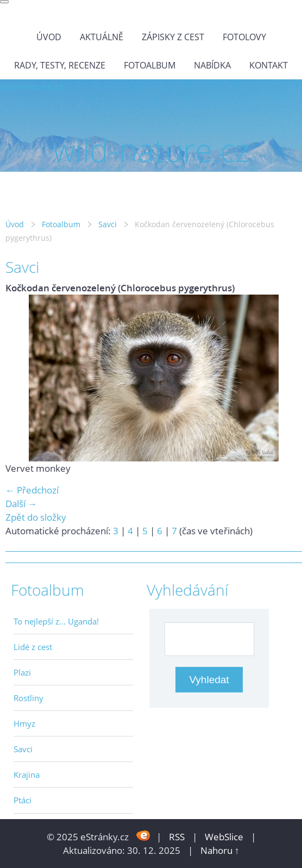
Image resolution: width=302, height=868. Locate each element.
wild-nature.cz (32, 86)
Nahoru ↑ (220, 850)
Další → (21, 504)
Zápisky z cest (173, 37)
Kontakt (269, 65)
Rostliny (29, 698)
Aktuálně (102, 37)
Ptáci (23, 800)
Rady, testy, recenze (60, 65)
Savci (108, 224)
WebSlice (224, 837)
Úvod (49, 37)
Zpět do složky (36, 517)
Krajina (27, 775)
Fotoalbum (150, 65)
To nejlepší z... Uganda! (56, 621)
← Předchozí (32, 490)
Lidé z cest (33, 647)
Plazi (22, 672)
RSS (177, 837)
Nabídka (212, 65)
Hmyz (24, 723)
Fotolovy (244, 37)
